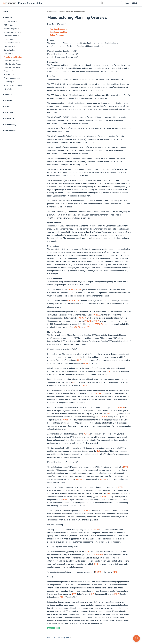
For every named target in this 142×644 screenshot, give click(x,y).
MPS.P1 (88, 321)
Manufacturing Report (13, 67)
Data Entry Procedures (58, 29)
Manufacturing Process (13, 64)
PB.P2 (62, 597)
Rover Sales (8, 113)
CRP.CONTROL (73, 301)
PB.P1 (86, 363)
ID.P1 (93, 594)
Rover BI (6, 107)
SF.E (109, 371)
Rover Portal (8, 119)
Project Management (12, 78)
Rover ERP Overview (58, 11)
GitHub (136, 3)
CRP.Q (115, 572)
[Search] (112, 3)
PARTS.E (96, 315)
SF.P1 (74, 594)
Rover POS (7, 94)
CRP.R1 (98, 572)
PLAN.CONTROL (75, 290)
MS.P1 (117, 594)
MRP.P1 (97, 321)
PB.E (79, 360)
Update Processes (57, 35)
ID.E (98, 451)
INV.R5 (96, 530)
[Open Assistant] (136, 638)
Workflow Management (13, 85)
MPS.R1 (122, 408)
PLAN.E (87, 434)
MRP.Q (109, 493)
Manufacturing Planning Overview (75, 11)
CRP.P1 (88, 552)
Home (127, 3)
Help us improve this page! (58, 637)
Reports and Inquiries (58, 32)
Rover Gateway (9, 125)
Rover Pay (7, 101)
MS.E (74, 382)
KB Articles (8, 89)
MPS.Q (109, 414)
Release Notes (9, 131)
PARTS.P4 (82, 318)
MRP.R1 (121, 487)
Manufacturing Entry (12, 61)
